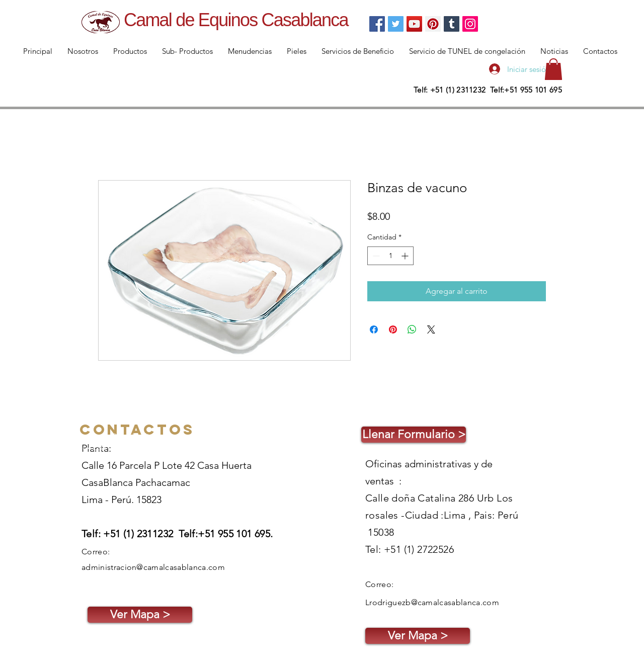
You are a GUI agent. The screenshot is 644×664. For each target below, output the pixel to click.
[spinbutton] (390, 256)
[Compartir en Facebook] (374, 329)
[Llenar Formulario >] (414, 435)
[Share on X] (431, 329)
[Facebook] (377, 24)
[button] (553, 69)
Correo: (96, 552)
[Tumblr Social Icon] (452, 24)
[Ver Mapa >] (140, 615)
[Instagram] (470, 24)
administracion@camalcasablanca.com (153, 567)
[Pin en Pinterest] (393, 329)
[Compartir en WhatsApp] (412, 329)
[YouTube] (414, 24)
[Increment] (406, 256)
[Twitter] (396, 24)
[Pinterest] (433, 24)
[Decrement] (375, 256)
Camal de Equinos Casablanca (236, 20)
